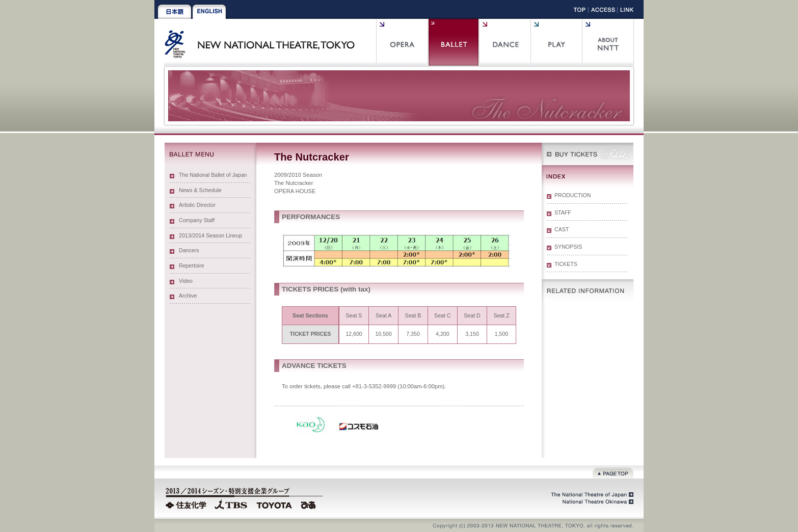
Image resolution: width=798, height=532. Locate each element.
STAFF (563, 212)
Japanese (175, 12)
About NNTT (608, 42)
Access (603, 11)
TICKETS (566, 264)
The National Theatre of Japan (591, 495)
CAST (562, 229)
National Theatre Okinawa (595, 502)
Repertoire (192, 265)
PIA (310, 504)
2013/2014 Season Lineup (210, 235)
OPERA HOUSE (295, 191)
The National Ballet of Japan (213, 175)
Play (556, 42)
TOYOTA (275, 504)
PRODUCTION (573, 195)
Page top (613, 472)
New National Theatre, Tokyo (263, 42)
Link (627, 11)
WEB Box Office (588, 154)
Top (580, 11)
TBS (231, 504)
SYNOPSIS (568, 247)
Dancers (189, 250)
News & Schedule (200, 190)
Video (186, 281)
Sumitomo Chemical (187, 504)
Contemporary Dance (505, 42)
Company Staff (197, 220)
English (209, 12)
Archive (188, 296)
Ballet (453, 42)
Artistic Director (197, 205)
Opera (402, 42)
